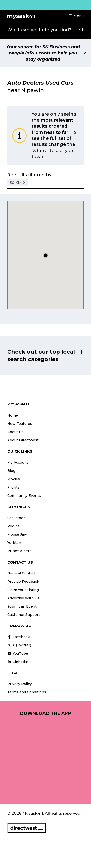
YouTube (18, 653)
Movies (14, 479)
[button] (76, 16)
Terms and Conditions (27, 692)
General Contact (21, 573)
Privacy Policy (20, 684)
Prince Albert (19, 551)
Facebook (19, 637)
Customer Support (24, 615)
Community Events (24, 496)
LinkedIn (18, 662)
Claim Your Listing (23, 590)
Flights (13, 487)
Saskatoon (17, 518)
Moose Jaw (17, 534)
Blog (11, 471)
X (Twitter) (19, 645)
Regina (13, 526)
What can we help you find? (39, 30)
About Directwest (23, 440)
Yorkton (14, 543)
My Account (18, 462)
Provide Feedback (23, 582)
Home (13, 415)
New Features (20, 424)
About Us (15, 432)
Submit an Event (22, 606)
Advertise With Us (23, 598)
